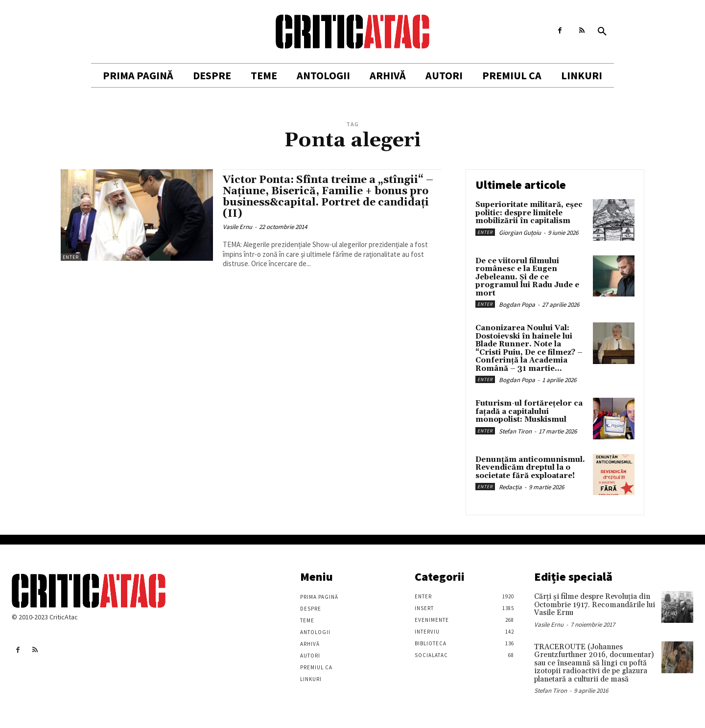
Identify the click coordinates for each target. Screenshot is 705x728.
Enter (71, 257)
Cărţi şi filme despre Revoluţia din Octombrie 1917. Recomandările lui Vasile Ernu (595, 605)
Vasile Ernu (237, 227)
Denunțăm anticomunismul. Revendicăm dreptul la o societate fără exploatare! (530, 468)
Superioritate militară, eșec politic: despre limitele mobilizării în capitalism (529, 213)
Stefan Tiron (515, 431)
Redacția (510, 487)
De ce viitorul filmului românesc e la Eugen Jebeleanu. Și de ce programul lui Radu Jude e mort (527, 277)
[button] (602, 32)
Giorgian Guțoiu (520, 233)
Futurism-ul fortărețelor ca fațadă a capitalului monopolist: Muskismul (529, 411)
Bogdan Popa (517, 305)
